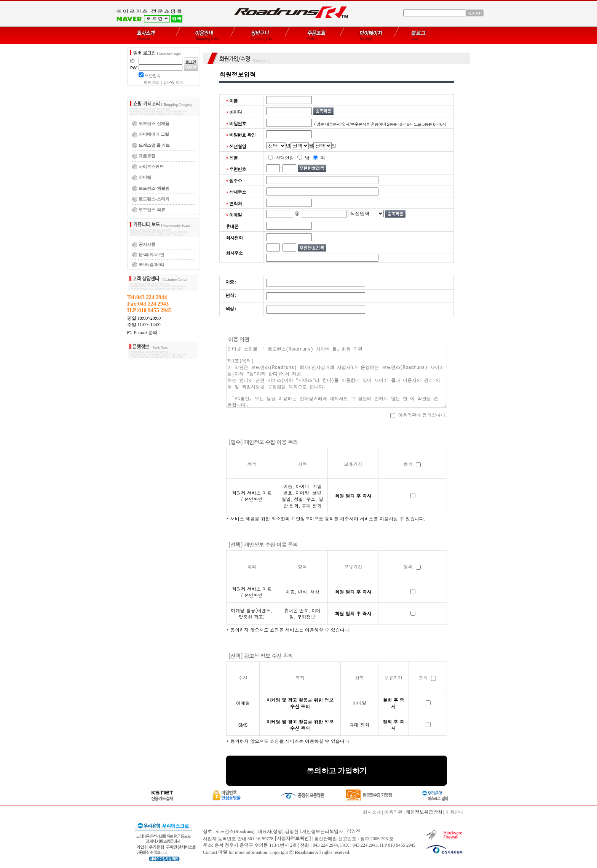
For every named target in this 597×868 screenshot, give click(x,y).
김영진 (354, 831)
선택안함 (281, 158)
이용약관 (393, 812)
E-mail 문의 (142, 333)
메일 (223, 852)
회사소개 (372, 812)
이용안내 (455, 812)
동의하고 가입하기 (337, 771)
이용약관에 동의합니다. (419, 415)
